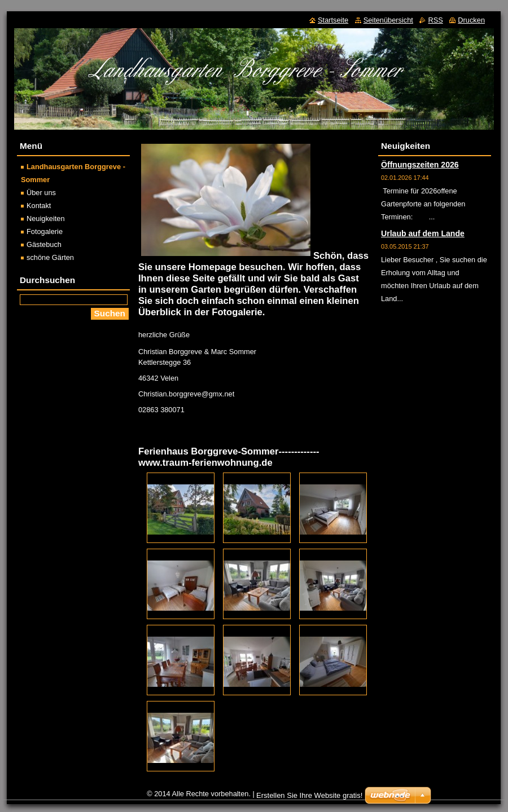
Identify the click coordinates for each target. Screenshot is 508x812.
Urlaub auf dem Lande (423, 233)
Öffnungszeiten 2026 (420, 165)
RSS (435, 20)
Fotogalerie (45, 231)
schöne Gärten (50, 257)
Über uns (41, 193)
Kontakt (39, 206)
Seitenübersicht (388, 20)
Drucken (471, 20)
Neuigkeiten (46, 219)
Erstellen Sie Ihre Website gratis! (309, 795)
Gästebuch (44, 244)
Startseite (333, 20)
